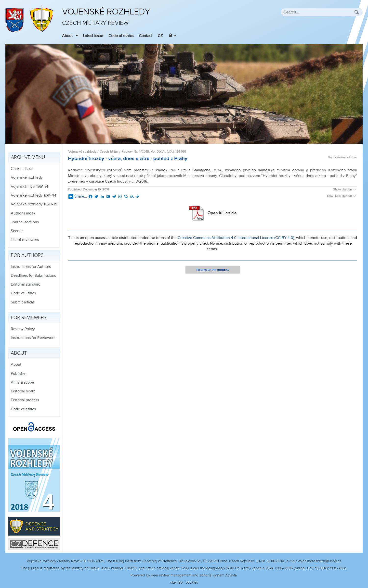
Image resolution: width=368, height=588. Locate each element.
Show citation (345, 190)
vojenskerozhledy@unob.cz (320, 561)
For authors (27, 255)
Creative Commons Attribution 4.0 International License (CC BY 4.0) (236, 238)
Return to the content (213, 270)
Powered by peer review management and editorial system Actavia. (184, 575)
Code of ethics (121, 36)
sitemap (177, 582)
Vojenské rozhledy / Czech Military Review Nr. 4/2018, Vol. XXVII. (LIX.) (121, 152)
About (67, 36)
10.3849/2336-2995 (331, 568)
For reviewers (29, 318)
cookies (192, 582)
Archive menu (28, 157)
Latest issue (93, 36)
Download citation (342, 196)
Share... (78, 197)
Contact (146, 36)
